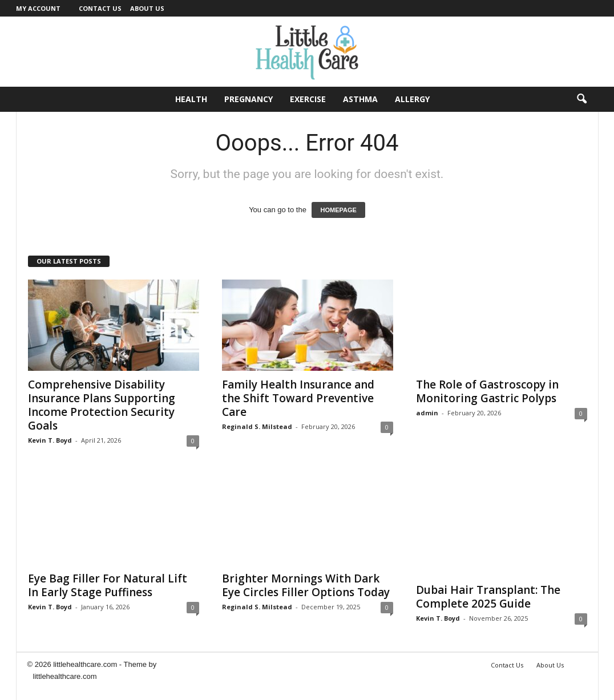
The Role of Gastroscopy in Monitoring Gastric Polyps (487, 391)
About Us (147, 8)
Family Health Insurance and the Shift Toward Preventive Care (298, 398)
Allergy (412, 99)
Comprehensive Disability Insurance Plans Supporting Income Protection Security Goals (102, 405)
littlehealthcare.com (65, 676)
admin (427, 413)
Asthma (360, 99)
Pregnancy (249, 99)
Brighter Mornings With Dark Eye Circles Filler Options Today (306, 585)
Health (191, 99)
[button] (581, 99)
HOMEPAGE (338, 210)
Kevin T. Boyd (50, 440)
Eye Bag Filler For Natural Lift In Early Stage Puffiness (108, 585)
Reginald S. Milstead (257, 426)
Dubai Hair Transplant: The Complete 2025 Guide (488, 597)
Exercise (308, 99)
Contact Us (100, 8)
